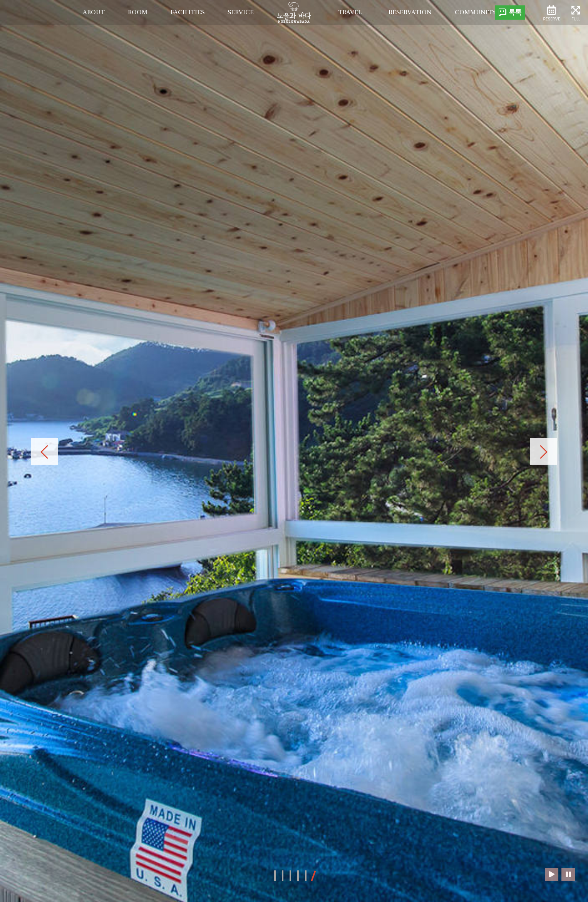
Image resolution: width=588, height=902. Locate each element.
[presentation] (44, 451)
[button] (275, 876)
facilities (188, 12)
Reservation (410, 12)
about (94, 12)
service (241, 12)
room (138, 12)
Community (475, 12)
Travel (350, 12)
